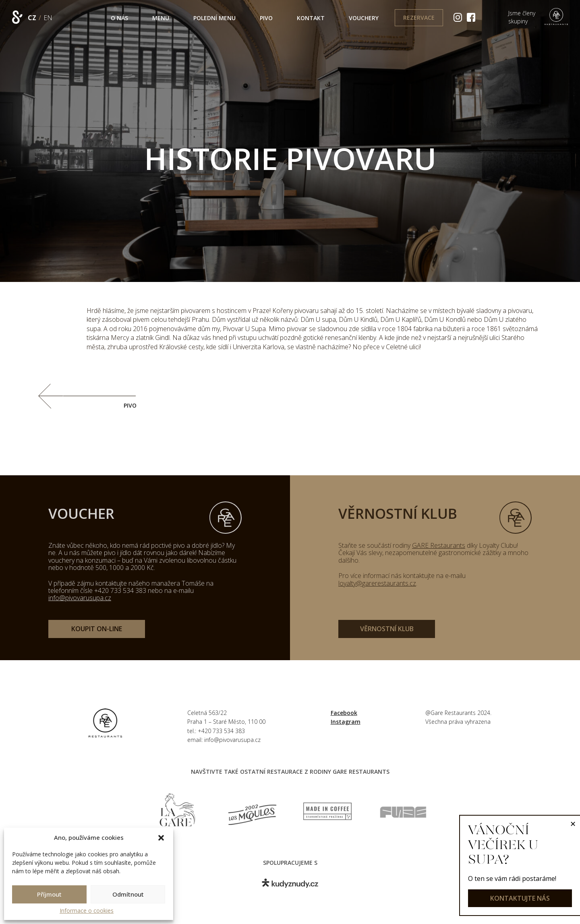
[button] (161, 838)
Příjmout (49, 894)
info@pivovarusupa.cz (80, 598)
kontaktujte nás (520, 898)
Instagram (346, 722)
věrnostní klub (387, 629)
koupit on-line (97, 629)
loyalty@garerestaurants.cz (377, 583)
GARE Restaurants (439, 545)
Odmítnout (128, 894)
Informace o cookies (87, 911)
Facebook (344, 713)
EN (48, 18)
